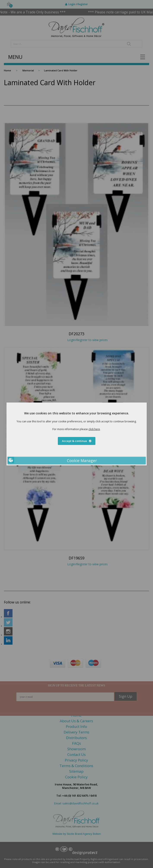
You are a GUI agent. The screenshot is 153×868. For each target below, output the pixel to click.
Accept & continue (77, 441)
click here (94, 429)
